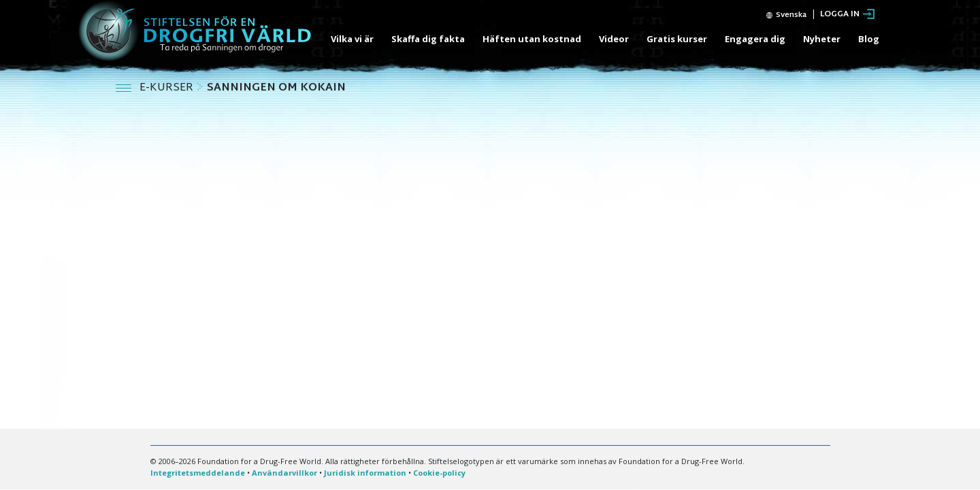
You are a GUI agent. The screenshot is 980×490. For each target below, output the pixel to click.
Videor (614, 39)
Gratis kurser (677, 39)
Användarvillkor (284, 473)
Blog (869, 39)
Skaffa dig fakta (428, 39)
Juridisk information (365, 473)
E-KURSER (168, 88)
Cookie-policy (439, 473)
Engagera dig (755, 39)
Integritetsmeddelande (198, 473)
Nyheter (822, 39)
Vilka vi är (352, 39)
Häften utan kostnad (532, 39)
